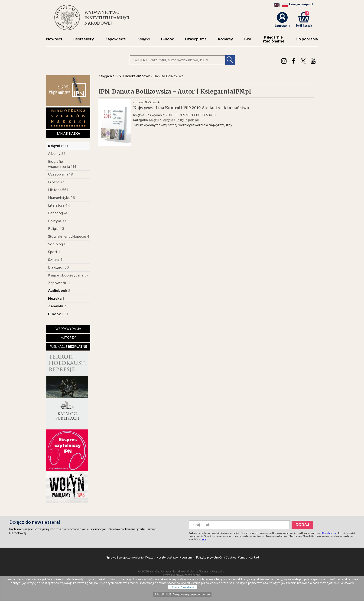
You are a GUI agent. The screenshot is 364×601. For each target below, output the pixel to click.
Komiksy (225, 39)
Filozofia (55, 182)
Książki (144, 39)
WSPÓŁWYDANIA (68, 329)
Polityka (55, 221)
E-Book (167, 39)
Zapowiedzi (116, 39)
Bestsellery (84, 39)
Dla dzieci (56, 267)
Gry (248, 39)
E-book (54, 314)
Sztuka (54, 260)
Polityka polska (187, 120)
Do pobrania (307, 39)
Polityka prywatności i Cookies (216, 557)
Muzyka (55, 298)
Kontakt (254, 557)
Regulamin (187, 557)
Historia (55, 190)
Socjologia (57, 244)
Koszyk (150, 557)
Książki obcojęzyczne (66, 275)
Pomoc (242, 557)
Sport (53, 252)
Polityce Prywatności (182, 587)
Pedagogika (58, 213)
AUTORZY (68, 338)
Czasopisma (196, 39)
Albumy (54, 154)
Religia (53, 229)
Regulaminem (330, 533)
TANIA (68, 134)
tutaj (204, 539)
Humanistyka (59, 198)
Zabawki (56, 306)
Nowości (54, 39)
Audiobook (58, 291)
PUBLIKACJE (68, 347)
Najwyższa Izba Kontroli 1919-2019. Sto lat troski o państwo (191, 108)
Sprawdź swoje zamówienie (125, 557)
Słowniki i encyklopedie (67, 236)
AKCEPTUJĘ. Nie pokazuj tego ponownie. (182, 594)
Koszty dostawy (167, 557)
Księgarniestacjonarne (273, 39)
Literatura (56, 205)
